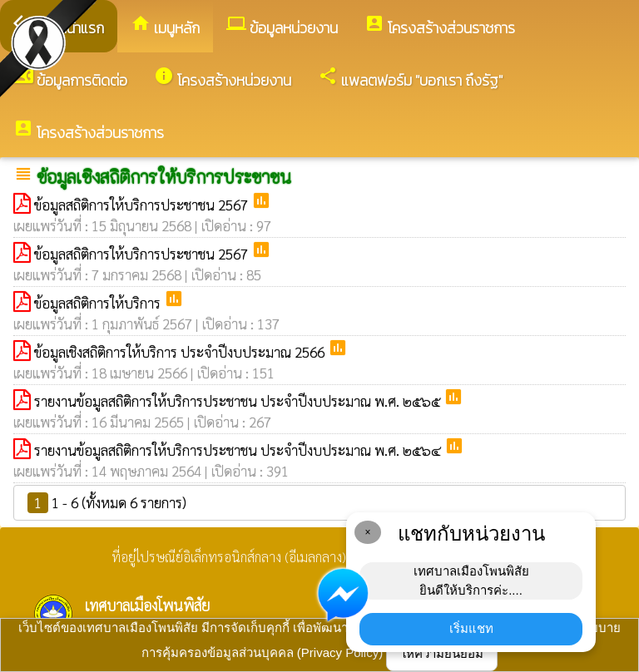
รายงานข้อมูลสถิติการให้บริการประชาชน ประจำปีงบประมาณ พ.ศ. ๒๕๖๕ (239, 401)
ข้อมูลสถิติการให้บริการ (99, 303)
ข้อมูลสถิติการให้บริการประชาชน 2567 (143, 205)
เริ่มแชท (471, 628)
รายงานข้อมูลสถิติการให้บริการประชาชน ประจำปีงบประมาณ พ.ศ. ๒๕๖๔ (239, 450)
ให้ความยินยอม (442, 653)
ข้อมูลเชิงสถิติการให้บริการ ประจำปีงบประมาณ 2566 (181, 352)
